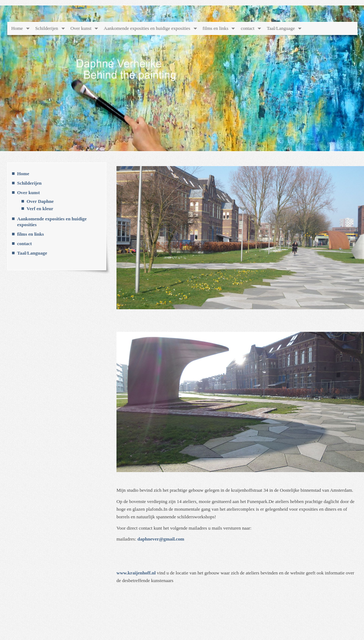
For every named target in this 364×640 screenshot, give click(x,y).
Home (17, 28)
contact (248, 28)
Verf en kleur (40, 209)
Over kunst (81, 28)
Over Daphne (40, 201)
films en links (216, 28)
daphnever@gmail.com (161, 539)
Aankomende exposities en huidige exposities (147, 28)
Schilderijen (47, 28)
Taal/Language (281, 28)
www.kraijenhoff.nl (136, 573)
